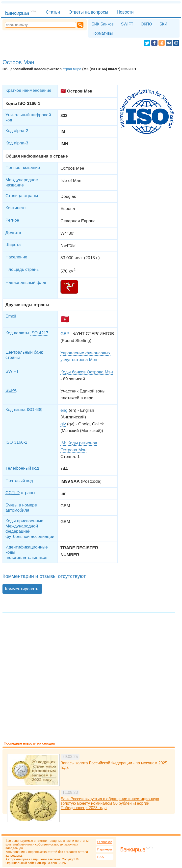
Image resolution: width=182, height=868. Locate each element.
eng (64, 410)
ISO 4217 (39, 333)
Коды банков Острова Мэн (87, 372)
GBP (65, 334)
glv (63, 424)
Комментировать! (22, 589)
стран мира (72, 69)
